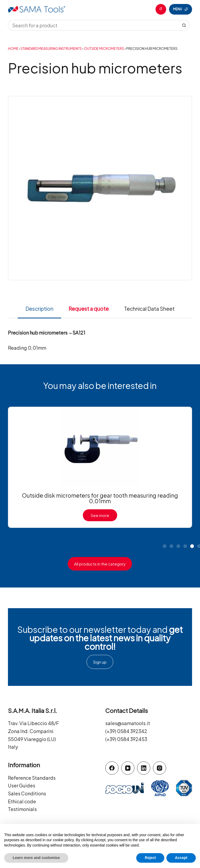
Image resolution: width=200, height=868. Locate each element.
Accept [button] (181, 858)
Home (13, 49)
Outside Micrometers (104, 49)
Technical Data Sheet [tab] (149, 309)
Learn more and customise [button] (36, 858)
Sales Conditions (27, 793)
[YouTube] (128, 768)
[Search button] (184, 25)
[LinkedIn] (144, 768)
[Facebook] (112, 768)
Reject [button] (150, 858)
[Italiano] (161, 9)
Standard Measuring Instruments (51, 49)
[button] (165, 546)
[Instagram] (160, 768)
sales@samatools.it (128, 723)
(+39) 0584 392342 (126, 731)
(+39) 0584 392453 (126, 739)
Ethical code (22, 801)
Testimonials (22, 809)
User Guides (22, 785)
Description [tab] (39, 309)
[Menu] (181, 9)
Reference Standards (32, 778)
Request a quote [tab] (89, 309)
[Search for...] (93, 25)
